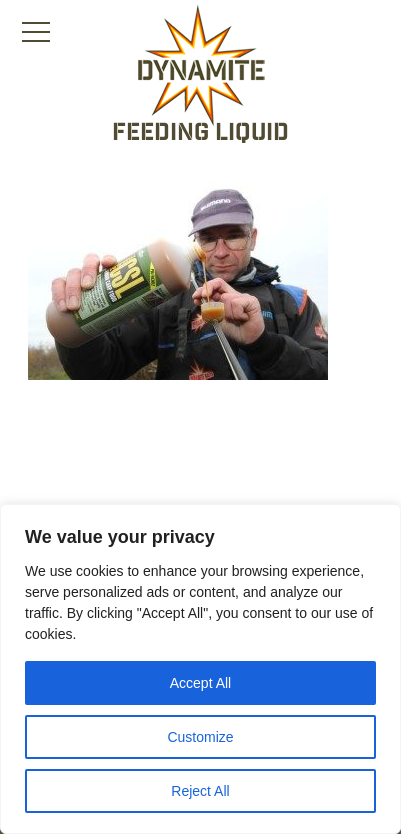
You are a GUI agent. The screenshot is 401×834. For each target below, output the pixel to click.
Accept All (200, 683)
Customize (200, 737)
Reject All (200, 791)
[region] (200, 669)
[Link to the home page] (201, 66)
